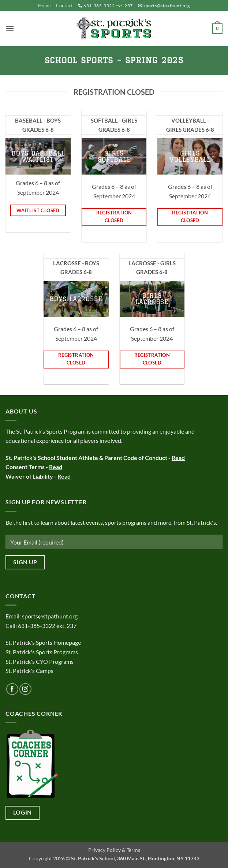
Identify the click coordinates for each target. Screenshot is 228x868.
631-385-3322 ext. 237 (108, 6)
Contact (64, 5)
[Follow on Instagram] (25, 689)
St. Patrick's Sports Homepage (43, 642)
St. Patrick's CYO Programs (40, 661)
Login (23, 812)
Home (44, 5)
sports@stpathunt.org (167, 6)
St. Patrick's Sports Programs (42, 652)
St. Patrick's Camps (30, 671)
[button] (10, 28)
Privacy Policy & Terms (114, 850)
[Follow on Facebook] (12, 689)
